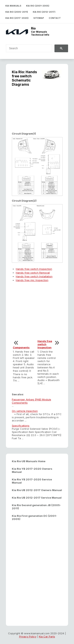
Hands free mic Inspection (32, 280)
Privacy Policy (28, 636)
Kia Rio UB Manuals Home (29, 461)
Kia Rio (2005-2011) (17, 12)
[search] (27, 48)
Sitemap (39, 18)
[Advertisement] (37, 112)
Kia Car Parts (47, 636)
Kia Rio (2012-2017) (44, 12)
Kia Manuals (13, 6)
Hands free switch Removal (33, 273)
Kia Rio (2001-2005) (38, 6)
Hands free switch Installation (34, 276)
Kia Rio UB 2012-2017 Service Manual (37, 498)
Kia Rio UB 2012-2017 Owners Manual (37, 490)
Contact (55, 18)
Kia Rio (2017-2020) (17, 18)
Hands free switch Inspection (34, 269)
